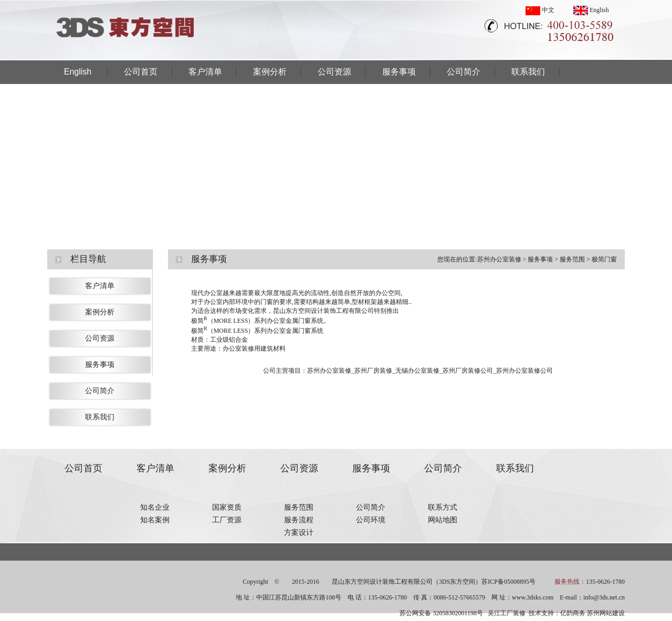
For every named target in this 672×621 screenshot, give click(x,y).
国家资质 (227, 507)
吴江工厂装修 (507, 613)
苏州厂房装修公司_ (469, 371)
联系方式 (443, 507)
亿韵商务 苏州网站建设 (592, 613)
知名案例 (155, 520)
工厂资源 (227, 520)
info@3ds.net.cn (604, 597)
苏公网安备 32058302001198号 (441, 613)
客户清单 (205, 72)
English (591, 10)
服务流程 (299, 520)
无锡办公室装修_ (419, 371)
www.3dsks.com (533, 597)
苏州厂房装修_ (375, 371)
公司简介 (464, 72)
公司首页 (141, 72)
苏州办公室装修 (499, 259)
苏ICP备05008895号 (508, 582)
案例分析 (270, 72)
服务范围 (572, 259)
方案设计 (299, 533)
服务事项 (399, 72)
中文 (540, 10)
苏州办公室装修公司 (524, 371)
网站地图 (443, 520)
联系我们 (528, 72)
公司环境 (371, 520)
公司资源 (334, 72)
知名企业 (155, 507)
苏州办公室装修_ (331, 371)
